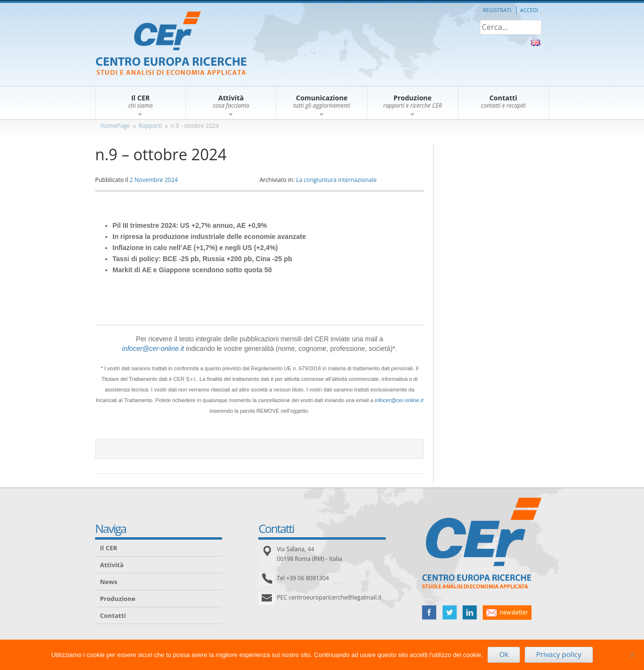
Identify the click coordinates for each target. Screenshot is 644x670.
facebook (429, 613)
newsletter (507, 613)
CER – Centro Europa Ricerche (171, 44)
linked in (470, 613)
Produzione (118, 599)
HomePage (115, 126)
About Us (536, 43)
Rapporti (150, 126)
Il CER (109, 548)
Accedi (529, 10)
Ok (504, 654)
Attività (112, 565)
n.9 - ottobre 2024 (195, 126)
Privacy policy (559, 654)
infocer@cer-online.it (153, 349)
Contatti (113, 615)
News (109, 582)
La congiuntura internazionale (336, 180)
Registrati (497, 10)
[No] (632, 655)
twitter (449, 613)
